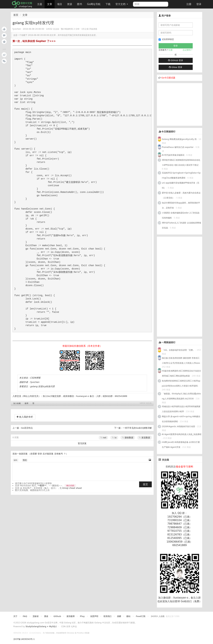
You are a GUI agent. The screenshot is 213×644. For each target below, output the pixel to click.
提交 (145, 484)
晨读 (46, 616)
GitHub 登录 (176, 60)
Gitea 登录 (176, 67)
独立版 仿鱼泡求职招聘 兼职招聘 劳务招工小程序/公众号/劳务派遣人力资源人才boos (181, 361)
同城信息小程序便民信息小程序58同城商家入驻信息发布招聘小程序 (181, 409)
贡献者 (36, 616)
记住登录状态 (166, 39)
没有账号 (59, 454)
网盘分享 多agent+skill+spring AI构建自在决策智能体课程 (181, 419)
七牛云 (74, 627)
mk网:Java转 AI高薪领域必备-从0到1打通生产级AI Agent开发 (181, 445)
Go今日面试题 (168, 78)
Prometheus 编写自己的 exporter (178, 147)
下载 (108, 4)
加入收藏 (17, 403)
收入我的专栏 (25, 417)
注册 (189, 4)
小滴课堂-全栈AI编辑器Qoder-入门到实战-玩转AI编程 (181, 215)
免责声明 (94, 616)
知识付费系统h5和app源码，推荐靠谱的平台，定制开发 (181, 205)
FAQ (25, 616)
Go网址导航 (94, 3)
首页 (16, 15)
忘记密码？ (188, 50)
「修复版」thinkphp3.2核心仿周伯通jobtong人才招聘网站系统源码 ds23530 (181, 396)
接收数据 (128, 438)
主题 (40, 4)
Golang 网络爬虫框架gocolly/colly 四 (179, 139)
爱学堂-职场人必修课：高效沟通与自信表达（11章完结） (181, 195)
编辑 (15, 460)
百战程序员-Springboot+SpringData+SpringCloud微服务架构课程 (181, 175)
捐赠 (119, 616)
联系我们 (107, 616)
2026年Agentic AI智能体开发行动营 (179, 427)
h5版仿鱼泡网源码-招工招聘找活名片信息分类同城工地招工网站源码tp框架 (182, 373)
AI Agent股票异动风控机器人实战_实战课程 (182, 434)
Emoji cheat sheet (72, 488)
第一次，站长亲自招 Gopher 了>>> (34, 41)
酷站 (128, 616)
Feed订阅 (141, 616)
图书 (80, 4)
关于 (15, 616)
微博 (26, 403)
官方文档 (122, 4)
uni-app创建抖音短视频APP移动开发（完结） (181, 185)
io (114, 438)
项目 (60, 4)
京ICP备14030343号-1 (24, 639)
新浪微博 (71, 616)
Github (57, 616)
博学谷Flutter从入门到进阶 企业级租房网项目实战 (181, 225)
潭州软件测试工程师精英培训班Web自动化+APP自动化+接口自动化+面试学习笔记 (181, 163)
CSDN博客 (35, 378)
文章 (50, 4)
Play (82, 616)
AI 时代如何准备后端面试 (173, 155)
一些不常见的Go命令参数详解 (137, 428)
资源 (70, 4)
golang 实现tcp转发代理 (42, 386)
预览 (25, 460)
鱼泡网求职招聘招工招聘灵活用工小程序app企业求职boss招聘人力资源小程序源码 (181, 383)
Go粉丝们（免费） (191, 601)
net (103, 438)
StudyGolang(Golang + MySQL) (41, 627)
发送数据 (145, 438)
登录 (199, 4)
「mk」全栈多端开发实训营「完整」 (178, 350)
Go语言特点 (27, 428)
